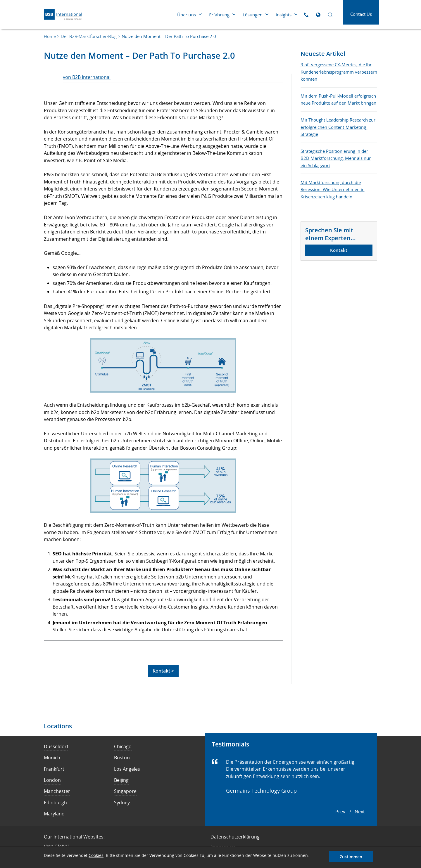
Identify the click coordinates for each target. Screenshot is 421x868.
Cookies (96, 855)
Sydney (122, 803)
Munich (52, 758)
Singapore (125, 791)
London (52, 780)
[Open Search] (330, 15)
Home (50, 36)
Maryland (54, 814)
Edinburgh (55, 803)
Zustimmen (351, 857)
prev (340, 812)
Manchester (57, 791)
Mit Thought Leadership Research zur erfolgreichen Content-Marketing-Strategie (338, 127)
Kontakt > (163, 671)
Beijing (121, 780)
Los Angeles (127, 769)
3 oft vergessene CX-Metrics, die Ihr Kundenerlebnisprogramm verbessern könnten (339, 72)
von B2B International (87, 77)
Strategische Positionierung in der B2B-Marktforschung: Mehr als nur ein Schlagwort (336, 158)
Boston (122, 758)
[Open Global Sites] (318, 15)
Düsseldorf (56, 746)
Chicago (123, 746)
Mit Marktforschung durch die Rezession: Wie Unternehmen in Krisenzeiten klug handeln (333, 189)
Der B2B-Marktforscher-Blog (89, 36)
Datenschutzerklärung (235, 837)
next (360, 812)
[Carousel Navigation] (350, 812)
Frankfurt (54, 769)
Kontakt (339, 250)
